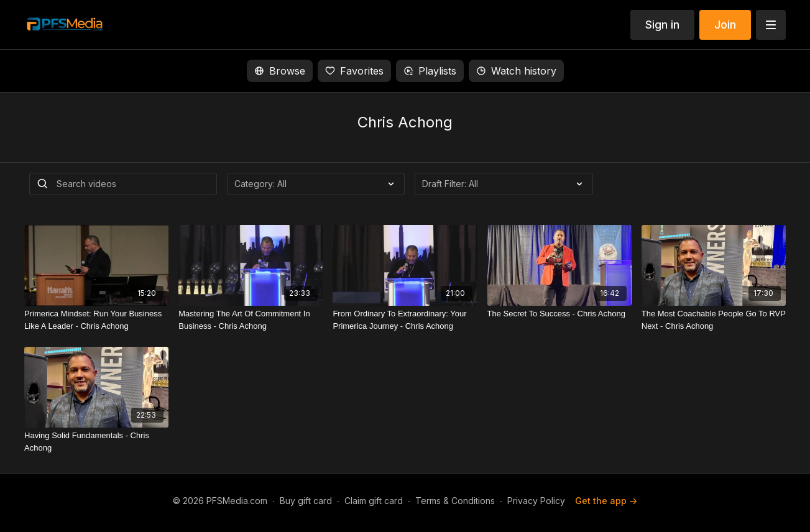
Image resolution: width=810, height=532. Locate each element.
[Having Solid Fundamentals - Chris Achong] (96, 442)
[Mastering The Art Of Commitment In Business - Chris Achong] (251, 320)
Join (725, 25)
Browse (280, 71)
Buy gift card (306, 501)
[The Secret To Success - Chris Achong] (559, 314)
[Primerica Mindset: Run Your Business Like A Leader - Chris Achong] (96, 320)
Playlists (430, 71)
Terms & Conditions (455, 501)
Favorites (354, 71)
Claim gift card (374, 501)
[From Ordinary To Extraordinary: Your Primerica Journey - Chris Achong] (405, 320)
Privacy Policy (536, 501)
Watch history (516, 71)
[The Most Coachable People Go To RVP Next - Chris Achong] (714, 320)
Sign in (662, 25)
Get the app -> (606, 501)
